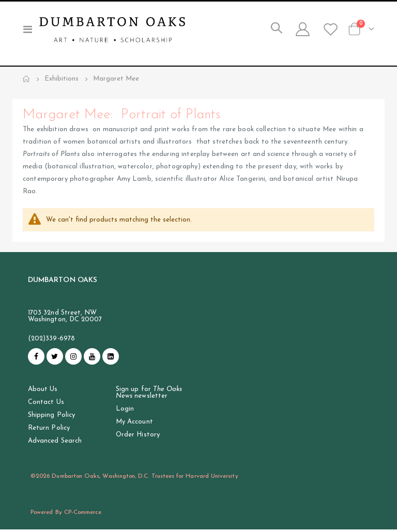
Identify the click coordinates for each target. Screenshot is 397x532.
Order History (138, 437)
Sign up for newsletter (149, 395)
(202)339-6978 (51, 341)
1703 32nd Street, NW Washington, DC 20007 (65, 319)
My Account (134, 424)
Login (125, 411)
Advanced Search (55, 443)
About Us (43, 392)
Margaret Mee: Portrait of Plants (127, 116)
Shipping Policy (51, 418)
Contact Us (46, 405)
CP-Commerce (83, 515)
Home (26, 79)
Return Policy (49, 431)
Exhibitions (62, 79)
